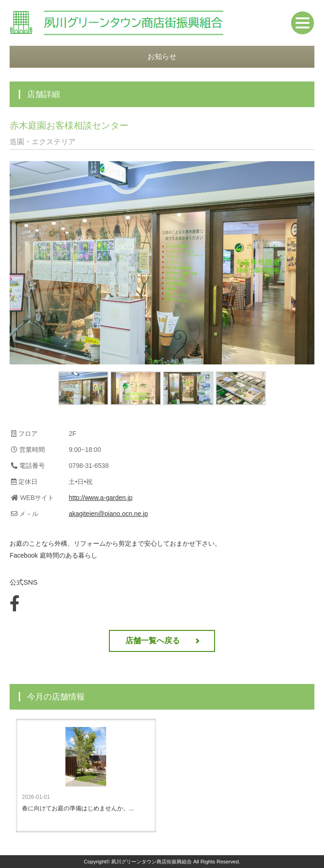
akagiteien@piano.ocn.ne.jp (108, 514)
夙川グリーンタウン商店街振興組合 (151, 862)
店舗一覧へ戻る (153, 641)
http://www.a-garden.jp (100, 498)
